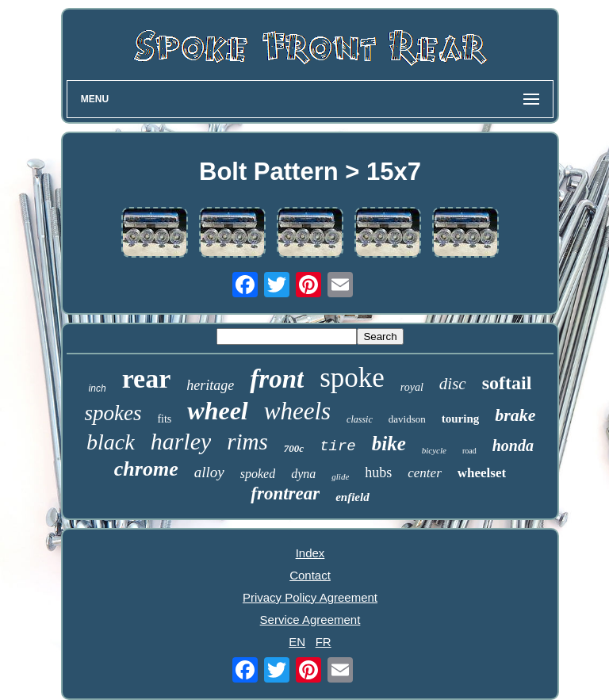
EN (297, 642)
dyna (303, 474)
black (111, 442)
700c (294, 448)
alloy (209, 472)
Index (310, 553)
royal (412, 387)
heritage (210, 385)
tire (338, 446)
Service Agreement (310, 620)
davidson (407, 419)
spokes (113, 413)
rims (247, 442)
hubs (378, 472)
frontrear (285, 493)
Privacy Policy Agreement (310, 597)
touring (461, 419)
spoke (352, 378)
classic (360, 419)
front (277, 379)
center (424, 473)
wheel (217, 411)
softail (507, 383)
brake (515, 415)
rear (147, 379)
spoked (258, 474)
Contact (310, 575)
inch (98, 388)
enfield (352, 497)
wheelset (482, 473)
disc (453, 384)
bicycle (434, 450)
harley (181, 441)
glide (340, 476)
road (469, 451)
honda (513, 446)
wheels (297, 411)
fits (164, 419)
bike (389, 444)
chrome (146, 469)
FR (324, 642)
